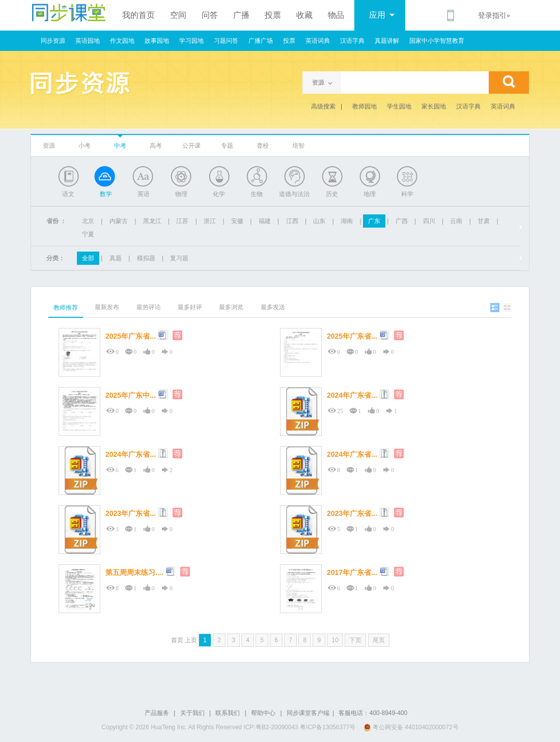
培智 (298, 146)
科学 (407, 194)
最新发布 (107, 307)
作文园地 (122, 41)
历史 (332, 194)
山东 (319, 221)
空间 (178, 15)
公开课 (191, 146)
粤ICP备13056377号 (328, 727)
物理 (181, 194)
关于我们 (192, 713)
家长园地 (434, 106)
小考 (85, 146)
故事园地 (157, 41)
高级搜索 (323, 106)
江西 (292, 221)
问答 (210, 15)
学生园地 (399, 106)
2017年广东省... (352, 572)
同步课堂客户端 (308, 713)
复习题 (179, 258)
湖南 (347, 221)
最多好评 (190, 307)
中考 (120, 146)
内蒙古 (119, 221)
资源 (49, 146)
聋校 (263, 146)
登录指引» (494, 16)
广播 (241, 15)
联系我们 (228, 713)
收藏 (304, 15)
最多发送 (273, 307)
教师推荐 (66, 308)
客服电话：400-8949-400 (373, 713)
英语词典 (318, 41)
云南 (456, 221)
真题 (116, 258)
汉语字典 (352, 41)
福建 (265, 221)
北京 (88, 221)
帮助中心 (263, 713)
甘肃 (484, 221)
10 (335, 640)
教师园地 (365, 106)
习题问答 (226, 41)
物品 (336, 15)
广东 (374, 221)
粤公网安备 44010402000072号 (412, 727)
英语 (144, 194)
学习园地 (191, 41)
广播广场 (261, 41)
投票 (273, 15)
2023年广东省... (131, 513)
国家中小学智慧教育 (437, 41)
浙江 (210, 221)
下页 (355, 640)
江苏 (182, 221)
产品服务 (157, 713)
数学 (106, 194)
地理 (370, 194)
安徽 (237, 221)
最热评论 (149, 307)
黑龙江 (152, 221)
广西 (402, 221)
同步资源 (53, 41)
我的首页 (138, 15)
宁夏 (88, 234)
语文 (68, 194)
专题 (227, 146)
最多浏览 (231, 307)
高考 (156, 146)
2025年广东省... (131, 336)
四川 (429, 221)
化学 (219, 194)
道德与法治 (294, 194)
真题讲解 (387, 41)
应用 (382, 15)
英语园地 (88, 41)
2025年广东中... (131, 395)
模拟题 (146, 258)
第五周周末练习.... (134, 572)
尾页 (379, 640)
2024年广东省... (352, 395)
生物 (257, 194)
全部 (88, 258)
